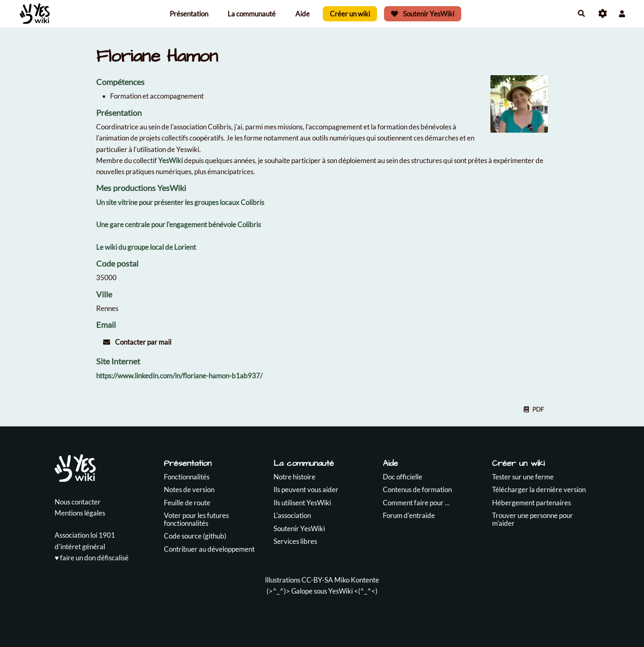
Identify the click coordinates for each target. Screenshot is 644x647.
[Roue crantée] (603, 14)
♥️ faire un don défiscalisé (92, 558)
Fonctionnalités (187, 477)
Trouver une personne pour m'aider (532, 519)
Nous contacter (78, 502)
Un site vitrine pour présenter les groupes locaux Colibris (180, 202)
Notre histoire (294, 477)
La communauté (252, 14)
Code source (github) (195, 536)
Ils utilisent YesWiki (302, 503)
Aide (302, 14)
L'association (292, 515)
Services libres (295, 541)
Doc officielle (402, 477)
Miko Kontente (357, 580)
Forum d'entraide (409, 515)
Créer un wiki (350, 14)
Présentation (189, 14)
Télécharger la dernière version (539, 489)
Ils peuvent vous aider (306, 489)
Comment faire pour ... (416, 503)
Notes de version (189, 489)
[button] (622, 14)
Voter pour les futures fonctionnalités (196, 519)
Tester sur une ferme (523, 477)
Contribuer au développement (209, 549)
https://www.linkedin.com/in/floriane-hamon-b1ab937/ (179, 376)
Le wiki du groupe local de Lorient (146, 247)
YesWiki (170, 160)
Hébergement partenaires (531, 503)
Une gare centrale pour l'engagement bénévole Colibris (178, 224)
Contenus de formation (417, 489)
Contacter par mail (137, 342)
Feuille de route (187, 503)
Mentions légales (80, 513)
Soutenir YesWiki (423, 14)
